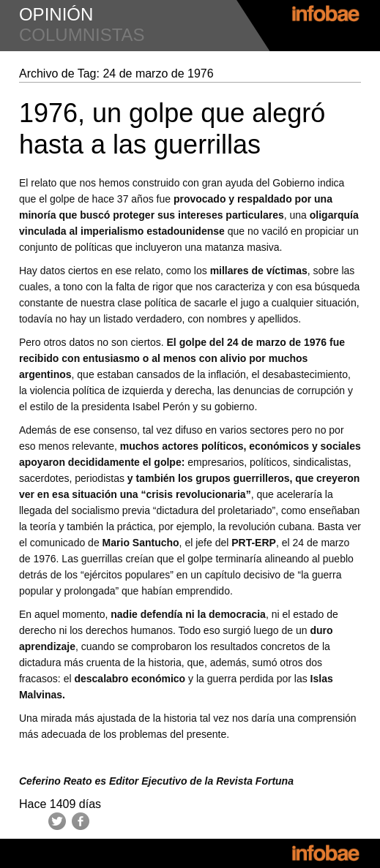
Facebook (81, 821)
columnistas (82, 35)
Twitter (57, 821)
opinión (56, 14)
